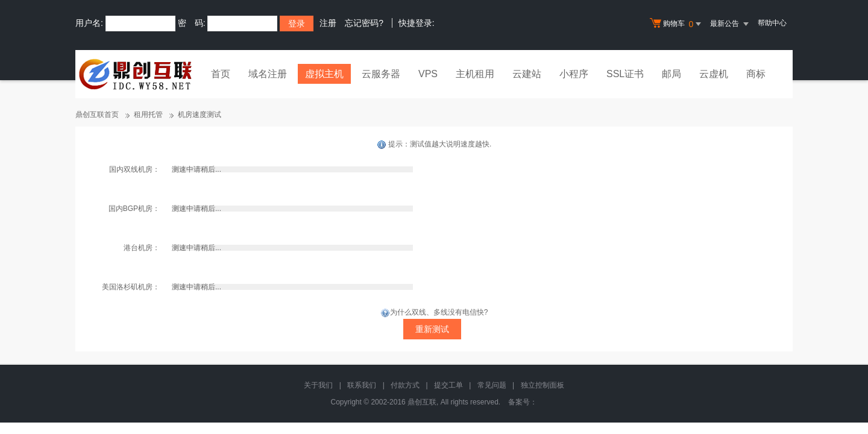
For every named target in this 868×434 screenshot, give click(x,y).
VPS (428, 74)
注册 (328, 23)
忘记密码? (364, 23)
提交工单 (448, 385)
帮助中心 (772, 23)
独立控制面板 (542, 385)
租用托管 (148, 115)
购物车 (677, 24)
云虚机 (714, 74)
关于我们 (318, 385)
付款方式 (405, 385)
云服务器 (381, 74)
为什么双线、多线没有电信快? (434, 312)
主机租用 (475, 74)
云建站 (527, 74)
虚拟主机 (324, 74)
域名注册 (268, 74)
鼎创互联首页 (97, 115)
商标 (756, 74)
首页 (221, 74)
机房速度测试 (200, 115)
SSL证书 (625, 74)
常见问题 (492, 385)
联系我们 (362, 385)
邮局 (671, 74)
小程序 (574, 74)
